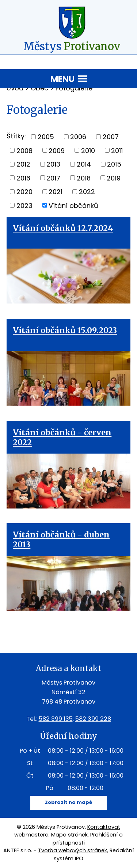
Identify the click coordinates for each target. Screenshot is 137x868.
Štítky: (16, 136)
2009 (57, 150)
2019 (114, 178)
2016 (23, 178)
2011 (117, 150)
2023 (24, 205)
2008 (24, 150)
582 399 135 (56, 719)
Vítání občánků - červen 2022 (62, 437)
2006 (78, 137)
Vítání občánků (73, 205)
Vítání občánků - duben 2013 (61, 540)
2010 (88, 150)
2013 (53, 164)
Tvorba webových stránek (73, 850)
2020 (24, 192)
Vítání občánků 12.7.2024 (63, 228)
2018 (84, 178)
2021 (56, 192)
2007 (111, 137)
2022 (87, 192)
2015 (114, 164)
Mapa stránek (69, 835)
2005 (46, 137)
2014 (84, 164)
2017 (53, 178)
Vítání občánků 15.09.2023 (65, 330)
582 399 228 (93, 719)
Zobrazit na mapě (68, 802)
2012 (23, 164)
